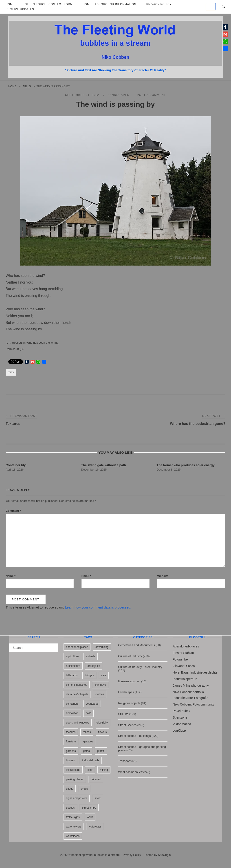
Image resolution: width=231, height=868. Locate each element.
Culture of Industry (130, 656)
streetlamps (89, 808)
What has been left (130, 772)
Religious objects (129, 703)
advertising (102, 647)
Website (163, 576)
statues (70, 808)
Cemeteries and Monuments (136, 645)
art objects (94, 666)
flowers (102, 732)
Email (86, 576)
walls (90, 817)
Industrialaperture (185, 679)
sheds (70, 789)
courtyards (92, 704)
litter (90, 770)
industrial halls (91, 760)
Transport (124, 761)
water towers (74, 827)
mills (27, 86)
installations (73, 770)
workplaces (73, 836)
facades (71, 732)
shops (84, 789)
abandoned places (77, 647)
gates (86, 751)
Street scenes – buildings (134, 736)
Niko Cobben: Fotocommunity (194, 704)
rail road (96, 779)
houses (70, 760)
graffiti (101, 751)
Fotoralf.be (180, 659)
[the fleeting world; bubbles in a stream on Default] (211, 7)
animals (91, 656)
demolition (72, 713)
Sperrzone (180, 717)
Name (11, 576)
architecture (73, 666)
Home (12, 86)
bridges (89, 675)
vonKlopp (179, 730)
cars (104, 675)
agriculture (72, 656)
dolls (89, 713)
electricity (102, 723)
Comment (13, 511)
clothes (100, 694)
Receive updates (20, 9)
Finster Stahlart (184, 653)
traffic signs (73, 817)
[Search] (53, 646)
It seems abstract (129, 681)
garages (88, 742)
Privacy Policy (132, 855)
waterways (95, 827)
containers (72, 704)
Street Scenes (127, 725)
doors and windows (78, 723)
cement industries (77, 685)
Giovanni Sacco (184, 666)
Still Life (123, 714)
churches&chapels (77, 694)
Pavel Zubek (182, 711)
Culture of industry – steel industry (140, 667)
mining (104, 770)
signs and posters (77, 798)
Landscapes (119, 95)
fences (87, 732)
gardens (71, 751)
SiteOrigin (164, 855)
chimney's (100, 685)
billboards (72, 675)
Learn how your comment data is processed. (98, 607)
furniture (71, 742)
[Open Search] (223, 7)
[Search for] (34, 648)
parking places (75, 779)
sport (98, 798)
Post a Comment (151, 95)
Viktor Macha (182, 724)
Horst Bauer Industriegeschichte (195, 672)
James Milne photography (191, 685)
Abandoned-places (186, 646)
